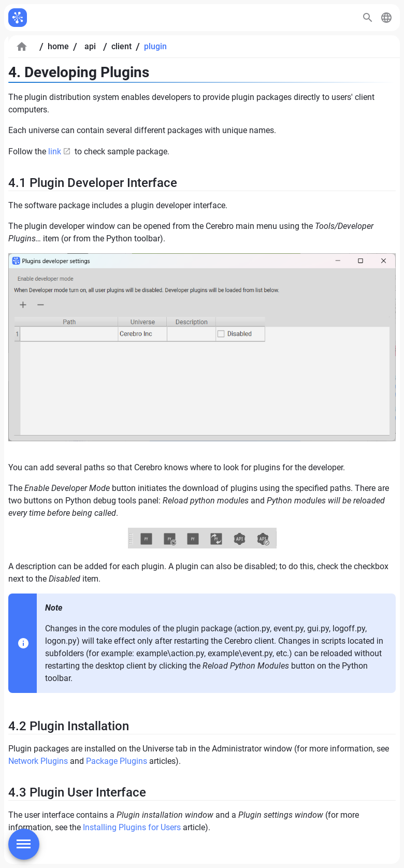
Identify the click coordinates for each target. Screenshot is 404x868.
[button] (386, 18)
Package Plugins (117, 761)
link (55, 151)
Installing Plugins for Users (132, 827)
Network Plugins (38, 761)
